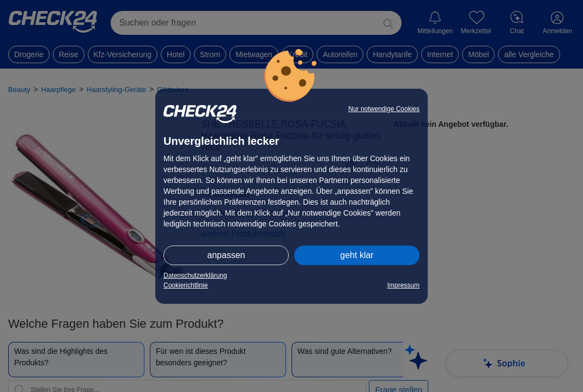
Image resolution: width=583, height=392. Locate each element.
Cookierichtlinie (186, 285)
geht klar (357, 255)
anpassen (226, 255)
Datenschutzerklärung (195, 275)
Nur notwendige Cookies (384, 109)
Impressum (403, 285)
